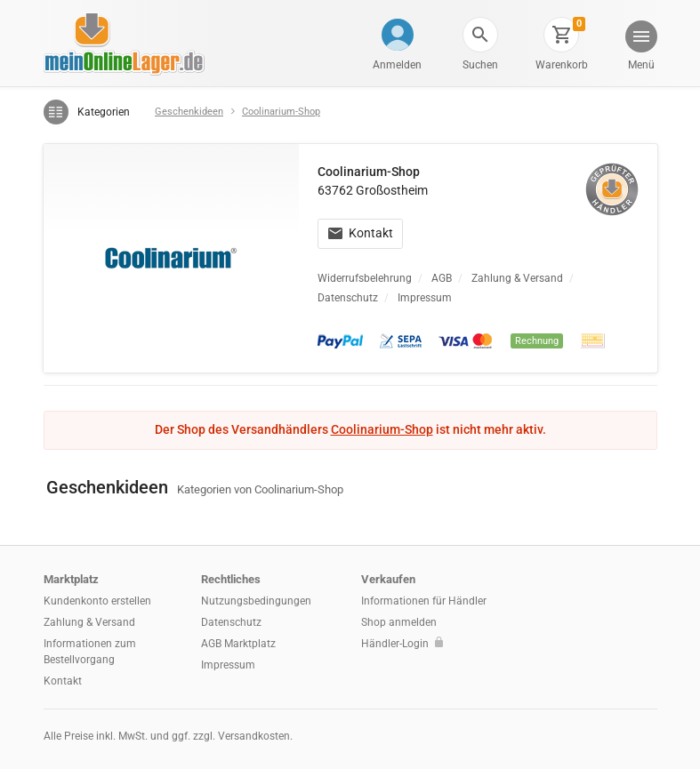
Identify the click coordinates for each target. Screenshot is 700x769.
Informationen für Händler (424, 601)
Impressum (425, 298)
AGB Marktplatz (238, 644)
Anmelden (397, 65)
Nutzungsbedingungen (256, 601)
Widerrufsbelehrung (365, 278)
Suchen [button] (480, 65)
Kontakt (361, 233)
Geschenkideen (189, 112)
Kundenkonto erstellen (97, 601)
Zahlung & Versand (517, 278)
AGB (442, 278)
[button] (480, 35)
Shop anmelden (399, 622)
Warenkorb (562, 65)
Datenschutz (348, 298)
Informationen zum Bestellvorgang (90, 652)
